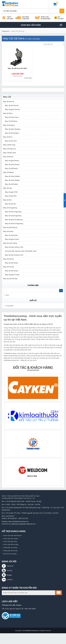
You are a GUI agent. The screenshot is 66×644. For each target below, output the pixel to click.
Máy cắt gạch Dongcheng (14, 220)
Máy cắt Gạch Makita (12, 180)
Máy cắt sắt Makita (11, 184)
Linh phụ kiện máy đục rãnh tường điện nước (21, 251)
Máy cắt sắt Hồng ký (10, 227)
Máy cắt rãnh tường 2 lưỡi (14, 247)
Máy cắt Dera (8, 113)
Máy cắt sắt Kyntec (11, 263)
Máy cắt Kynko (8, 231)
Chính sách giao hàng (10, 541)
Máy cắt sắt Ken (11, 204)
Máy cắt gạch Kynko (12, 239)
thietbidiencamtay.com (32, 630)
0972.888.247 (12, 518)
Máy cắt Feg (7, 188)
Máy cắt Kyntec (8, 259)
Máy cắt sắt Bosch (11, 168)
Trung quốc (8, 306)
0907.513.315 (23, 518)
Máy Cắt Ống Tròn (9, 149)
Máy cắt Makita (8, 172)
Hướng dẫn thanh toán (10, 551)
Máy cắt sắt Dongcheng (13, 216)
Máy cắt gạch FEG (11, 192)
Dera (6, 295)
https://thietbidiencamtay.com (18, 521)
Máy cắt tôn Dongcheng (13, 212)
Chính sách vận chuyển (11, 539)
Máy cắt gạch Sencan (12, 109)
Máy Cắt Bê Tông (9, 145)
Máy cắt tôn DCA (11, 141)
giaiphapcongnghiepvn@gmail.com (23, 524)
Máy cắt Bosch (8, 157)
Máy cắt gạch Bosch (12, 161)
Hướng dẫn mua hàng (10, 547)
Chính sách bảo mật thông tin (13, 535)
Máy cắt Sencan (9, 102)
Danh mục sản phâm (42, 25)
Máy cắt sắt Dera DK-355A (17, 68)
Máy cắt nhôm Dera (12, 117)
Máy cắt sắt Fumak (11, 271)
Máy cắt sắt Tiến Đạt (10, 279)
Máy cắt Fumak (8, 267)
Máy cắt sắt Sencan (12, 105)
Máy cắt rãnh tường (10, 243)
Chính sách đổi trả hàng (11, 544)
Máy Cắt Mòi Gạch (10, 153)
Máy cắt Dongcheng (10, 208)
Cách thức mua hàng (10, 554)
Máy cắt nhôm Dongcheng (14, 224)
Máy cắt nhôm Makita (12, 176)
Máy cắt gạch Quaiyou (13, 129)
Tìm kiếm (62, 11)
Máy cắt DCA (8, 137)
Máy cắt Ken (7, 200)
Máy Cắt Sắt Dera (18, 31)
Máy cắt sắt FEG (11, 196)
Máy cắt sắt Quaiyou (12, 133)
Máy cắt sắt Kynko (11, 235)
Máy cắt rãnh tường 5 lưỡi (14, 255)
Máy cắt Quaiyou (9, 125)
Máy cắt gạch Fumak (12, 275)
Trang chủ (5, 31)
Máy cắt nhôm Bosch (12, 164)
